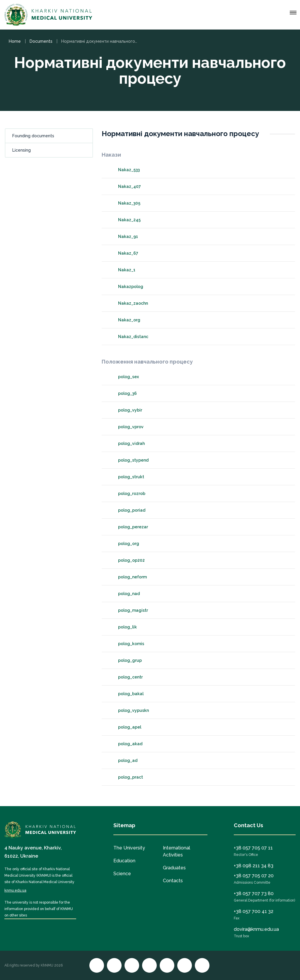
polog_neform (127, 577)
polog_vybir (125, 410)
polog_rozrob (126, 494)
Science (122, 874)
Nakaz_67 (123, 253)
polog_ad (122, 760)
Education (124, 861)
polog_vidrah (126, 443)
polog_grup (125, 660)
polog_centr (125, 677)
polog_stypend (128, 460)
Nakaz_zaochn (128, 303)
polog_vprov (126, 427)
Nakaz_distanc (128, 337)
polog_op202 (126, 560)
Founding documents (33, 136)
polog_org (123, 544)
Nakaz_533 (124, 170)
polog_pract (125, 777)
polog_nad (124, 594)
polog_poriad (126, 510)
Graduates (174, 868)
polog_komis (126, 644)
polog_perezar (128, 527)
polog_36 (122, 393)
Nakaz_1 (121, 270)
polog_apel (124, 727)
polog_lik (122, 627)
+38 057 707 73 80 (254, 894)
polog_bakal (126, 694)
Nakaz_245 (124, 220)
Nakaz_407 (124, 186)
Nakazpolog (125, 287)
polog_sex (123, 377)
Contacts (173, 881)
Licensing (22, 150)
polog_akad (125, 744)
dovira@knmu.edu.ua (256, 929)
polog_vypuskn (128, 710)
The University (129, 848)
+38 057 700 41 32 (254, 911)
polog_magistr (128, 610)
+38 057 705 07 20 (254, 876)
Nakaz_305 (124, 203)
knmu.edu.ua (15, 890)
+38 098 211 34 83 (254, 866)
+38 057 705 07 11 (253, 848)
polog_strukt (126, 477)
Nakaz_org (124, 320)
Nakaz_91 (123, 237)
